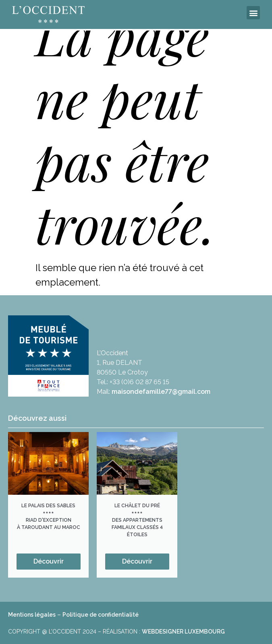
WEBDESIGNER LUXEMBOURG (183, 632)
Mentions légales (32, 615)
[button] (253, 13)
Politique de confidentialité (101, 615)
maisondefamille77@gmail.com (161, 392)
